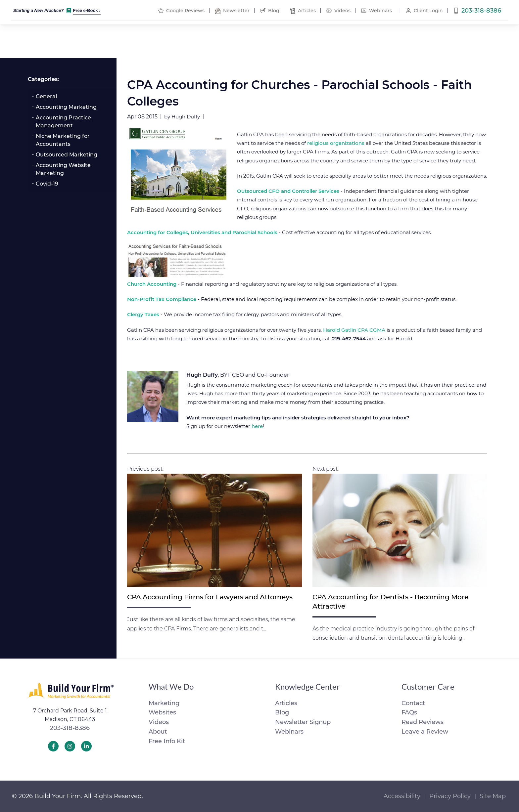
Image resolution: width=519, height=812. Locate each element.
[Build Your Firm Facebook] (53, 746)
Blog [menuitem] (274, 11)
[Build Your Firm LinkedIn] (86, 746)
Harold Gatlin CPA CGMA (354, 330)
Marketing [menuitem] (295, 40)
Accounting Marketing (66, 107)
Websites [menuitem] (248, 40)
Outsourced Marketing (67, 155)
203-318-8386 (70, 728)
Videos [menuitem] (342, 11)
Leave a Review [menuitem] (425, 732)
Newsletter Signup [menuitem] (303, 722)
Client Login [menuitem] (428, 11)
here (257, 426)
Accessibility (402, 796)
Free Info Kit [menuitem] (481, 40)
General (46, 96)
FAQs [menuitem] (409, 712)
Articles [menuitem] (307, 11)
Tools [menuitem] (335, 40)
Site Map (493, 796)
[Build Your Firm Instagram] (70, 746)
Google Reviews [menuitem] (185, 11)
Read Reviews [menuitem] (423, 722)
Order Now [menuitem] (418, 40)
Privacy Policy (450, 796)
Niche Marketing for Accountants (63, 140)
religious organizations (336, 143)
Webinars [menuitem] (380, 11)
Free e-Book (89, 11)
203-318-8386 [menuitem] (481, 11)
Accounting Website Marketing (63, 169)
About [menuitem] (370, 40)
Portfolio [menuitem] (205, 40)
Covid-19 (47, 184)
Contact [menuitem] (413, 703)
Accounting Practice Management (63, 122)
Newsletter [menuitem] (236, 11)
